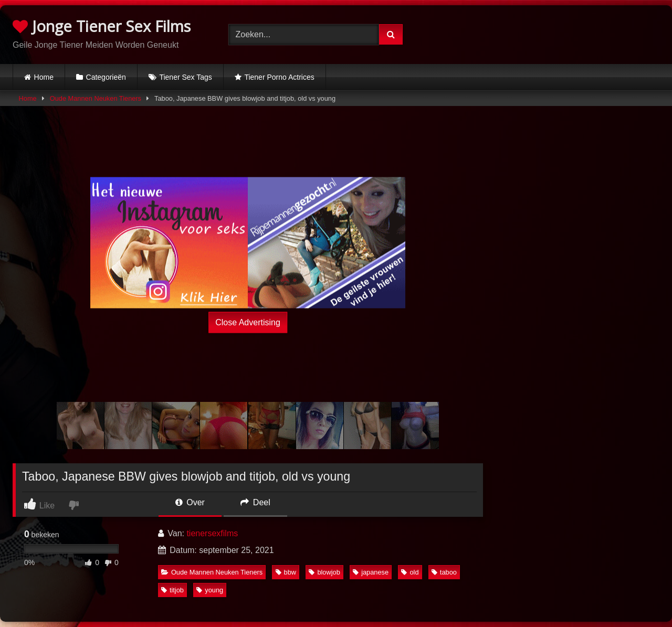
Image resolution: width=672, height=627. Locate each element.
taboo (444, 572)
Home (44, 77)
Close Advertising (248, 322)
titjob (172, 590)
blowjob (324, 572)
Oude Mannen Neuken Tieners (96, 98)
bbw (286, 572)
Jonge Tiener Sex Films (102, 26)
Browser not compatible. (552, 33)
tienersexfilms (212, 533)
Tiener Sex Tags (185, 77)
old (410, 572)
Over (190, 502)
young (210, 590)
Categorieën (106, 77)
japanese (371, 572)
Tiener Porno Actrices (279, 77)
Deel (255, 502)
